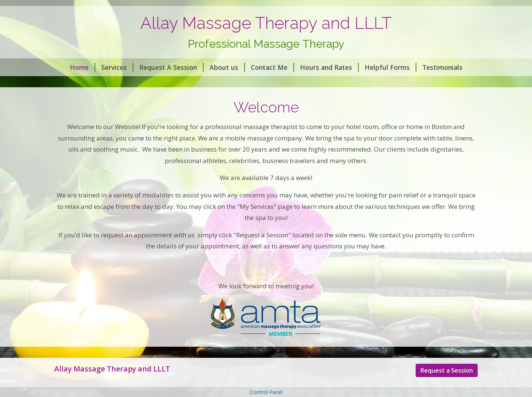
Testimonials (442, 67)
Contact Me (272, 67)
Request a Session (447, 370)
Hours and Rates (329, 67)
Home (83, 67)
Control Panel (266, 392)
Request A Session (171, 67)
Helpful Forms (391, 67)
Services (117, 67)
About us (227, 67)
